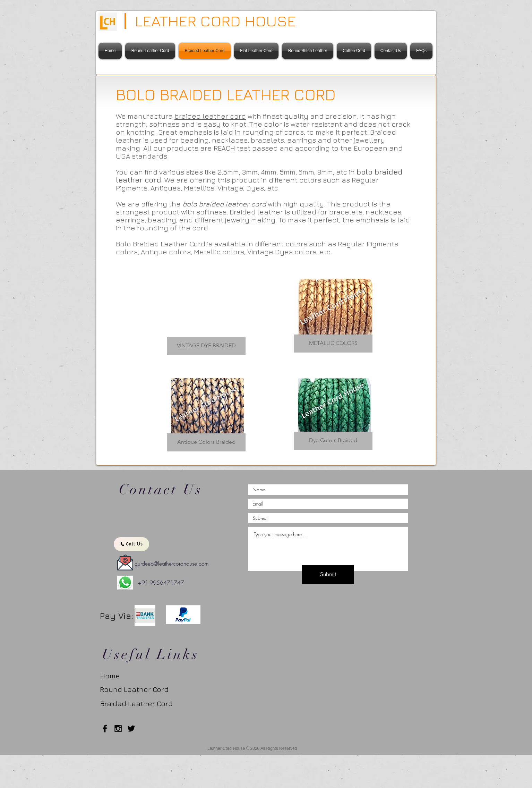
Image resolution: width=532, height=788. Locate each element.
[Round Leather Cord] (134, 689)
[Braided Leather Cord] (141, 704)
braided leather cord (210, 116)
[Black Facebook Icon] (105, 728)
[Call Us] (131, 544)
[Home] (114, 676)
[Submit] (328, 575)
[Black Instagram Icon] (118, 728)
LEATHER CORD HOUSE (215, 21)
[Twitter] (131, 728)
